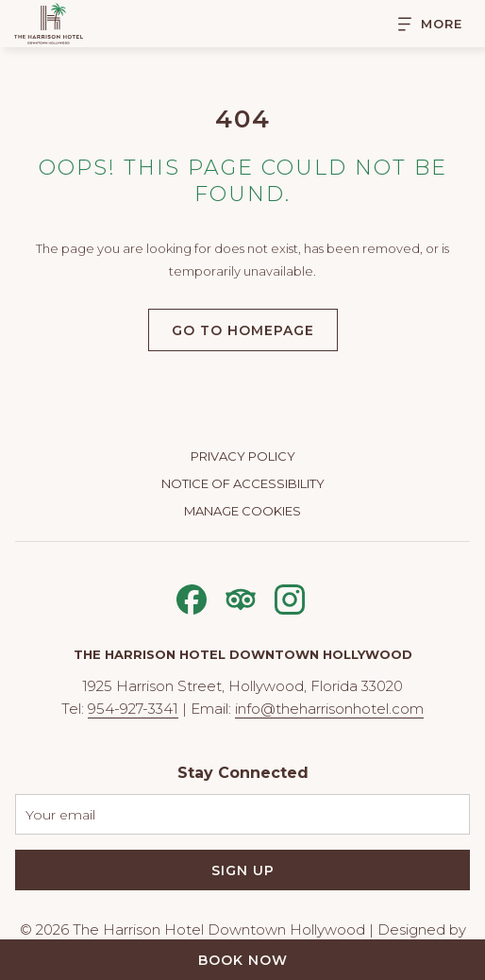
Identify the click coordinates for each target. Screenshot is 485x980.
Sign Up (243, 870)
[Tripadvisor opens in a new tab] (241, 597)
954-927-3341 (133, 709)
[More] (423, 24)
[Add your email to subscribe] (242, 814)
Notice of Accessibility (243, 483)
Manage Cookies (242, 511)
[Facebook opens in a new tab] (192, 597)
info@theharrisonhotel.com (329, 709)
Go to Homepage (243, 330)
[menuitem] (242, 458)
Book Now (243, 960)
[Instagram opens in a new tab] (290, 597)
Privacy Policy (243, 456)
